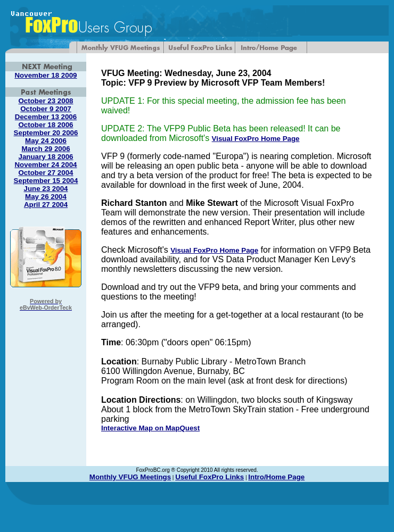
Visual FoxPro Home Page (256, 139)
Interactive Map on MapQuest (150, 428)
